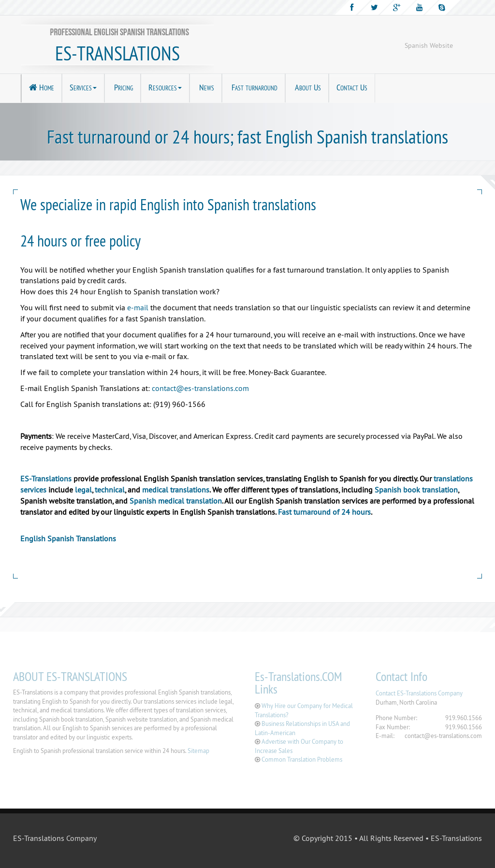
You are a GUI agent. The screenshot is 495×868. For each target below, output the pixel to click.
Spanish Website (429, 45)
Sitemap (198, 751)
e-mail (138, 307)
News (206, 87)
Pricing (123, 87)
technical (110, 490)
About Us (307, 87)
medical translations (176, 490)
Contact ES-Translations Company (419, 693)
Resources (165, 87)
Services (83, 87)
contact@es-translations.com (200, 388)
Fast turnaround (254, 87)
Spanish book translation (416, 490)
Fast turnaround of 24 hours (324, 512)
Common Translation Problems (302, 759)
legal (83, 490)
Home (42, 87)
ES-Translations (46, 478)
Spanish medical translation (176, 501)
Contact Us (352, 87)
